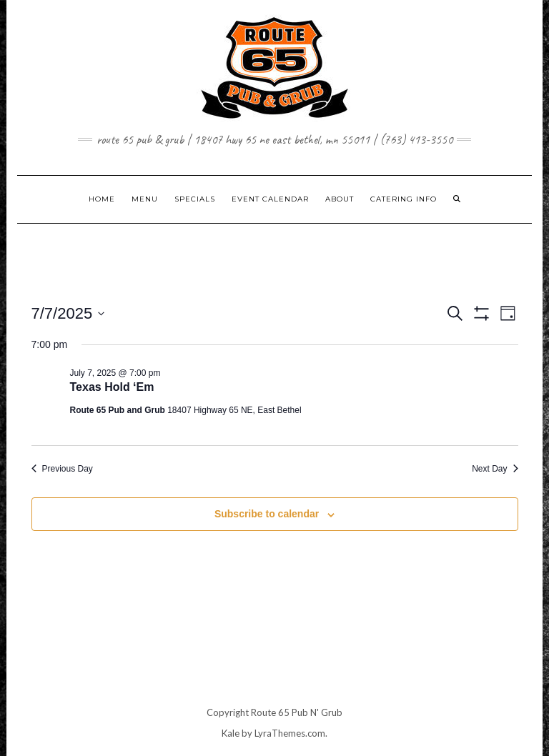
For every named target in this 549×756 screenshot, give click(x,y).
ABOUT (340, 199)
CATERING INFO (404, 199)
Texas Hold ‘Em (112, 387)
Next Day (495, 469)
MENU (145, 199)
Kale (231, 733)
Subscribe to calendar (267, 514)
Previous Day (62, 469)
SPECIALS (195, 199)
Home (102, 199)
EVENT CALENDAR (270, 199)
